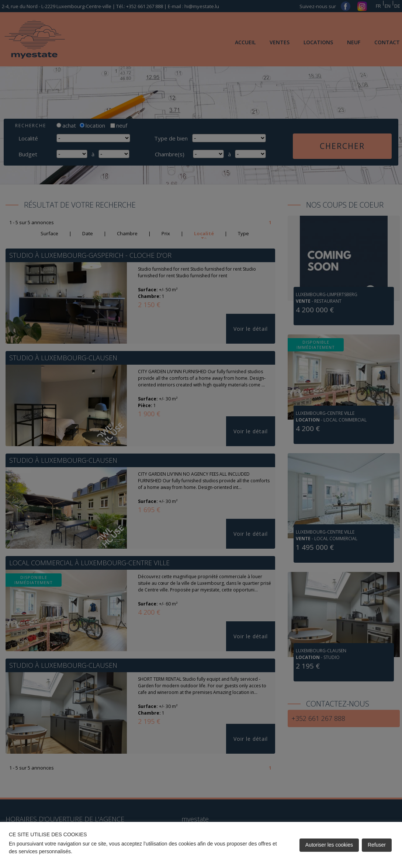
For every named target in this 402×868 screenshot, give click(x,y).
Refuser (377, 845)
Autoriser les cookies (329, 845)
